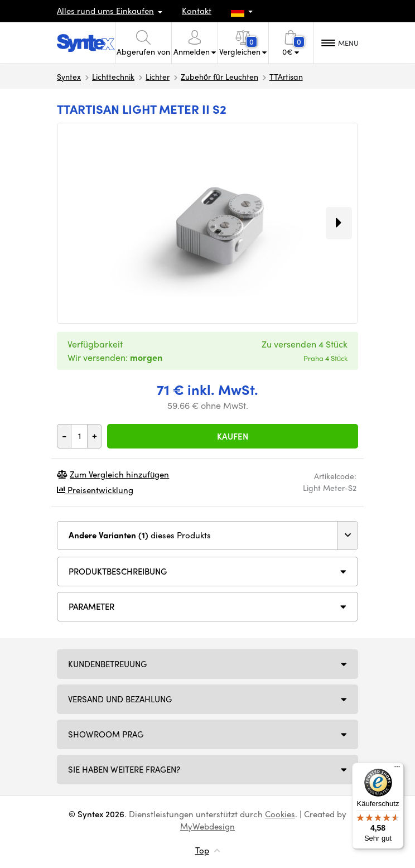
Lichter (158, 76)
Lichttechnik (113, 76)
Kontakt (197, 11)
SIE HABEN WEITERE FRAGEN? (124, 769)
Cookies (280, 814)
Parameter (91, 606)
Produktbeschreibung (118, 571)
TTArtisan (286, 76)
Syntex (69, 76)
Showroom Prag (106, 734)
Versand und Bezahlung (120, 699)
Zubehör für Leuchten (219, 76)
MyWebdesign (207, 826)
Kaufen (233, 436)
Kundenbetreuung (107, 664)
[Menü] (397, 769)
